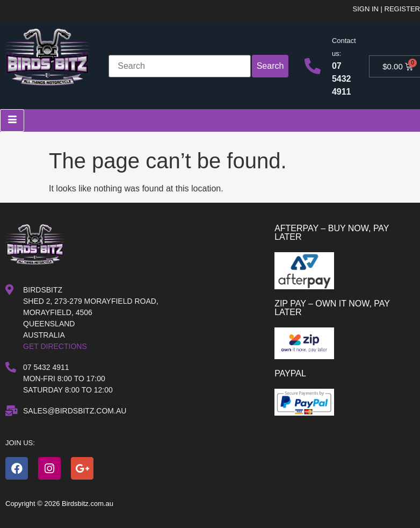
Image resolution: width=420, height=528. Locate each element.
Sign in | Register (386, 9)
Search (270, 66)
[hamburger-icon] (12, 120)
